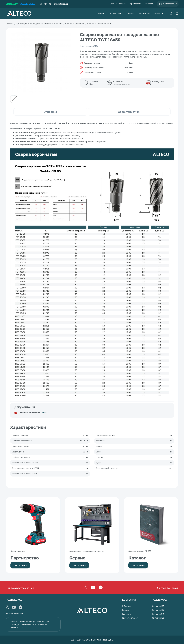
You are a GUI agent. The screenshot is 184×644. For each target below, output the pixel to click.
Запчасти (126, 614)
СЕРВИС (131, 13)
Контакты (150, 4)
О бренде (127, 606)
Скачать (45, 412)
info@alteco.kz (61, 4)
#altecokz (173, 588)
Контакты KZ (158, 606)
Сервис (126, 610)
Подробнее (20, 565)
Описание (50, 112)
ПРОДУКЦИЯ (115, 13)
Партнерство (135, 4)
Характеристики (129, 112)
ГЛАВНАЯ (100, 13)
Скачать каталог (118, 4)
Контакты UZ (158, 614)
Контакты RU (158, 610)
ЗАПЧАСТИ (144, 13)
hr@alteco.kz (17, 627)
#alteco (161, 588)
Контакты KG (158, 618)
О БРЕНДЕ (158, 13)
